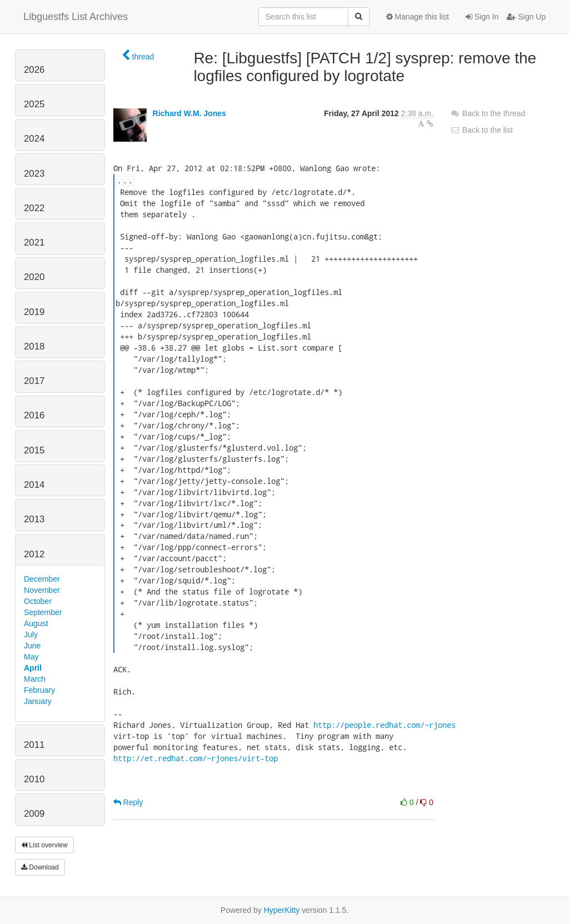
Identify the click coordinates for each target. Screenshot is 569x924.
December (42, 579)
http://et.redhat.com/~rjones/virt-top (196, 758)
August (36, 623)
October (38, 601)
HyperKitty (282, 910)
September (43, 612)
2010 (34, 779)
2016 (34, 415)
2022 (34, 208)
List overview (44, 845)
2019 (34, 312)
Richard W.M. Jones (189, 113)
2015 (34, 450)
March (35, 679)
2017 (34, 381)
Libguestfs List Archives (76, 17)
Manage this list (418, 17)
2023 (34, 174)
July (31, 635)
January (38, 701)
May (31, 657)
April (33, 668)
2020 (34, 277)
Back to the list (481, 130)
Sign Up (526, 17)
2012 (34, 554)
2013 (34, 519)
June (32, 646)
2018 (34, 346)
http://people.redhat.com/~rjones (385, 725)
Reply (128, 802)
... (125, 180)
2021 (34, 243)
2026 (34, 70)
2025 (34, 104)
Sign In (482, 17)
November (42, 590)
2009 (34, 814)
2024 (34, 139)
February (39, 690)
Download (40, 867)
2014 (34, 485)
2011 (34, 745)
